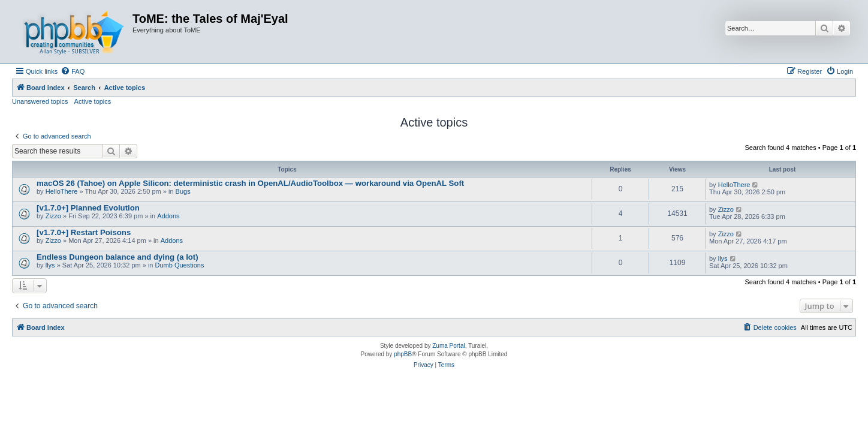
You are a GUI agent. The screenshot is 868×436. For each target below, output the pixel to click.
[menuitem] (73, 71)
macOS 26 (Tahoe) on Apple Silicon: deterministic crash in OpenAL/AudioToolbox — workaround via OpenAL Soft (250, 183)
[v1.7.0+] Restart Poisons (84, 232)
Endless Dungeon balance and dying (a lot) (117, 257)
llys (50, 265)
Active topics (93, 101)
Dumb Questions (180, 265)
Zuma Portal (448, 346)
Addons (168, 216)
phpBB (403, 354)
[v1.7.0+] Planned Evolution (88, 208)
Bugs (183, 191)
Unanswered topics (40, 101)
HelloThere (62, 191)
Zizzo (53, 216)
